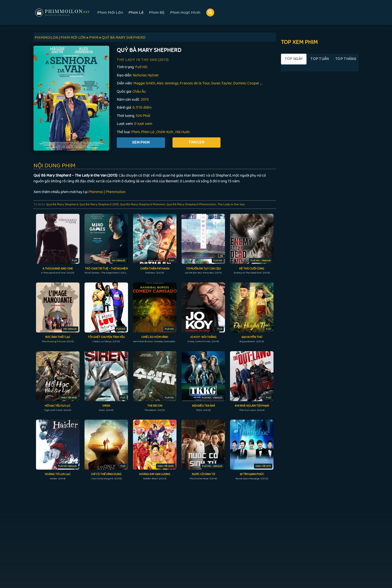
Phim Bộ (157, 12)
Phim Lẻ (136, 12)
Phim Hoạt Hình (185, 12)
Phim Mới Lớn (110, 12)
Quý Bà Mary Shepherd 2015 (99, 204)
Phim (135, 132)
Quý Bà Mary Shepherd (62, 204)
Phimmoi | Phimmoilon (107, 192)
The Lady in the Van (231, 204)
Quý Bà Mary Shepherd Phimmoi (143, 204)
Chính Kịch (165, 132)
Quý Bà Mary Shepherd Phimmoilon (191, 204)
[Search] (210, 13)
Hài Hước (183, 132)
